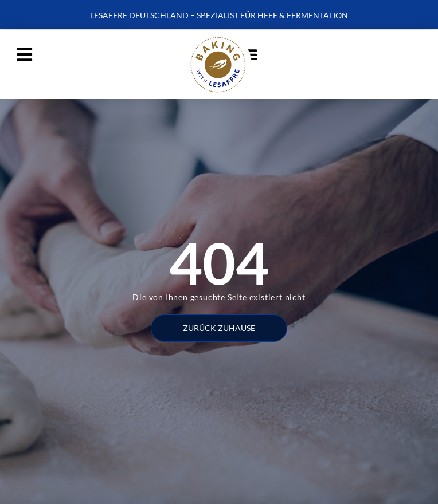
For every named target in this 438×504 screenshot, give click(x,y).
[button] (24, 54)
